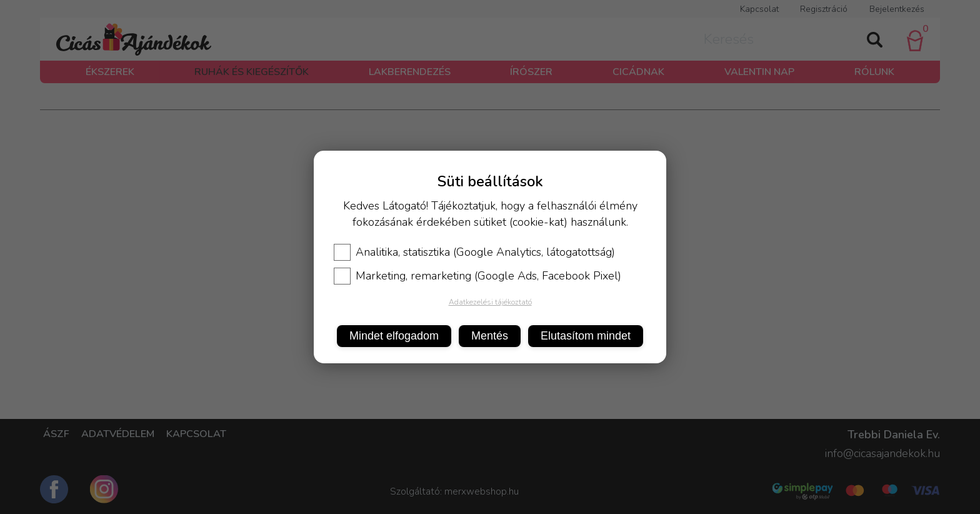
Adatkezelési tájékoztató (490, 302)
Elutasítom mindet (586, 336)
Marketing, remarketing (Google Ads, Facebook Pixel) (477, 276)
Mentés (490, 336)
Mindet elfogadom (394, 336)
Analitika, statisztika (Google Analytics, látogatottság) (474, 252)
